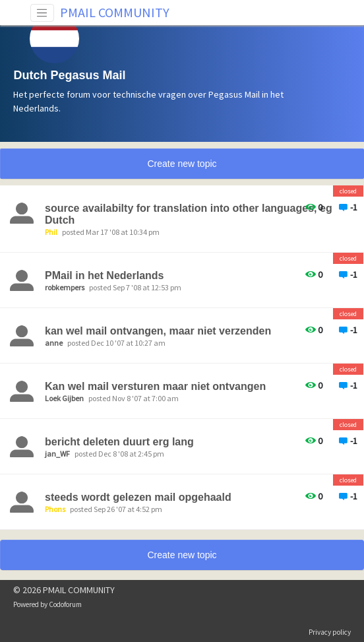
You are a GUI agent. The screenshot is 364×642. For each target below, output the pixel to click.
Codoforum (65, 604)
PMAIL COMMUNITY (115, 12)
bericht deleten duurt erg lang (119, 442)
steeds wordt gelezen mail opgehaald (138, 497)
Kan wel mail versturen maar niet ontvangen (155, 386)
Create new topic (182, 164)
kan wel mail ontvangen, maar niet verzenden (158, 331)
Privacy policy (330, 632)
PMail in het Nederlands (104, 275)
